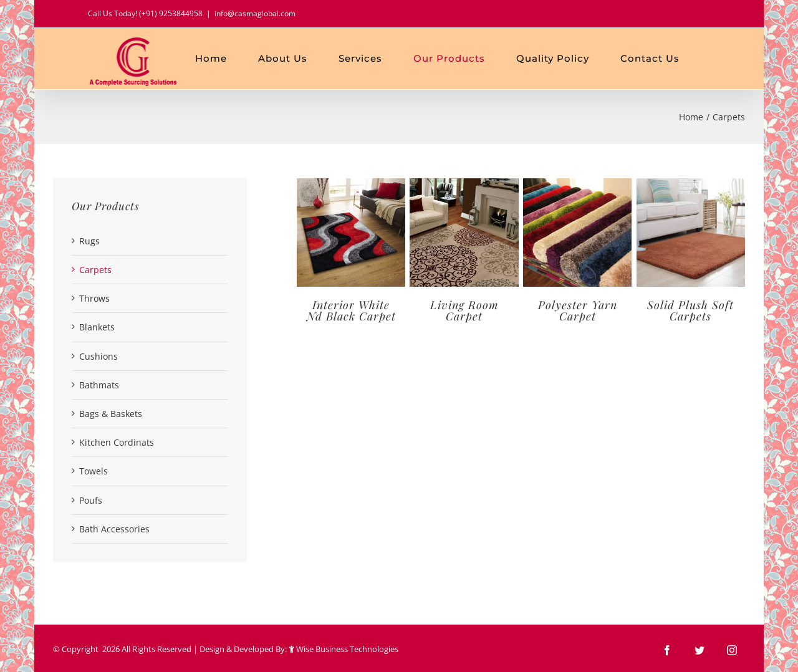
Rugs (89, 241)
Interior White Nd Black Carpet (351, 310)
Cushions (99, 356)
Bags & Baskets (111, 414)
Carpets (95, 270)
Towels (94, 471)
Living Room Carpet (464, 310)
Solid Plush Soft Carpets (690, 310)
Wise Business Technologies (344, 649)
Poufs (91, 500)
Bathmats (99, 385)
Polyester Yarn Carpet (578, 310)
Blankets (97, 327)
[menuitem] (227, 58)
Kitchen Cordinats (117, 442)
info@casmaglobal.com (255, 13)
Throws (94, 298)
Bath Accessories (114, 529)
